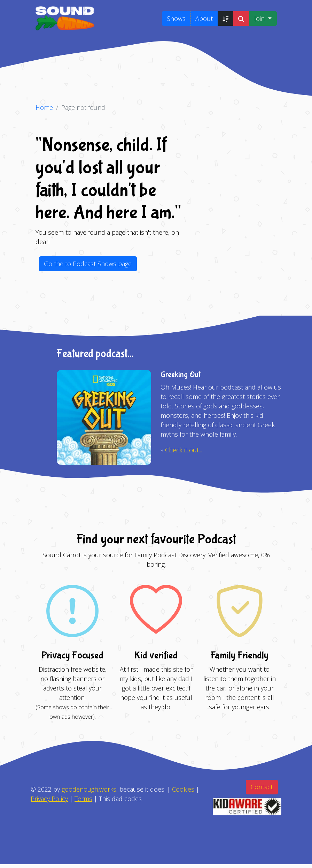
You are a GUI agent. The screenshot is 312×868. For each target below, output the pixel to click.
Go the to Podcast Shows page (88, 264)
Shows (176, 18)
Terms (83, 799)
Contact (262, 787)
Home (44, 107)
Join (260, 18)
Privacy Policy (49, 799)
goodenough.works (89, 789)
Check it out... (184, 450)
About (204, 18)
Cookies (183, 789)
